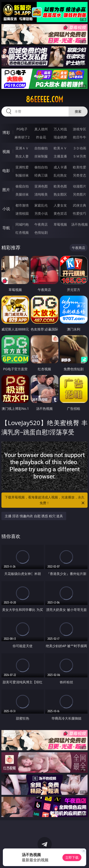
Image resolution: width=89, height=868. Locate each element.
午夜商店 (41, 224)
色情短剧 (41, 232)
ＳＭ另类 (80, 156)
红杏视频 (22, 232)
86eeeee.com (44, 99)
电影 (6, 171)
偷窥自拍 (22, 186)
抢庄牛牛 (80, 137)
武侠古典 (80, 205)
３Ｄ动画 (80, 148)
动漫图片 (80, 186)
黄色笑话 (60, 213)
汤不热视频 (80, 224)
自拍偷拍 (41, 148)
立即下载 (72, 857)
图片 (6, 190)
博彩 (6, 132)
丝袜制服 (41, 156)
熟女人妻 (22, 156)
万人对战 (60, 129)
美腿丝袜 (22, 194)
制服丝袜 (22, 175)
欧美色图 (60, 186)
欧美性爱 (80, 167)
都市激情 (22, 205)
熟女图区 (60, 194)
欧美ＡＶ (60, 148)
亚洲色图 (41, 186)
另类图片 (80, 194)
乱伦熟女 (60, 175)
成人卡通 (60, 167)
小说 (6, 209)
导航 (6, 228)
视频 (6, 152)
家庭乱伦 (41, 205)
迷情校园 (22, 213)
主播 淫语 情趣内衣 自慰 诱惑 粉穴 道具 (34, 516)
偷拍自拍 (41, 167)
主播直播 (60, 156)
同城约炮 (22, 224)
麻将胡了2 (22, 137)
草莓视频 (60, 224)
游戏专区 (80, 129)
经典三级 (41, 175)
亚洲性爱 (22, 167)
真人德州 (41, 129)
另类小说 (41, 213)
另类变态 (80, 175)
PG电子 (22, 129)
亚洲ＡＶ (22, 148)
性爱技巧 (80, 213)
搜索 (78, 111)
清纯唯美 (41, 194)
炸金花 (41, 137)
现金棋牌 (60, 137)
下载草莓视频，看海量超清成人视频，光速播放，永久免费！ (45, 500)
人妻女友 (60, 205)
